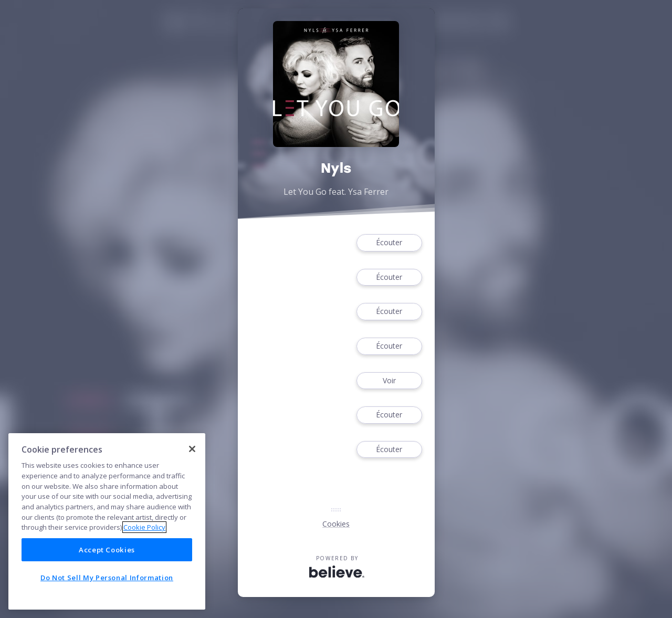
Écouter (389, 243)
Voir (389, 381)
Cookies (336, 524)
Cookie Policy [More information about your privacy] (144, 527)
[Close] (192, 449)
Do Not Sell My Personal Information (107, 578)
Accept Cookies (107, 550)
